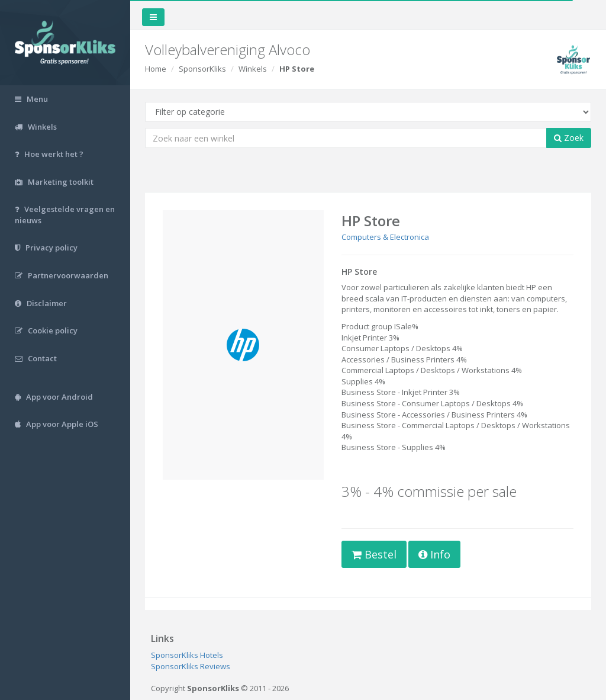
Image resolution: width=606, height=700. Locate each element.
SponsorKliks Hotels (187, 655)
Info (434, 554)
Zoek (569, 138)
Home (156, 69)
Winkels (253, 69)
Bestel (374, 554)
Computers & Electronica (385, 237)
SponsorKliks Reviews (191, 666)
